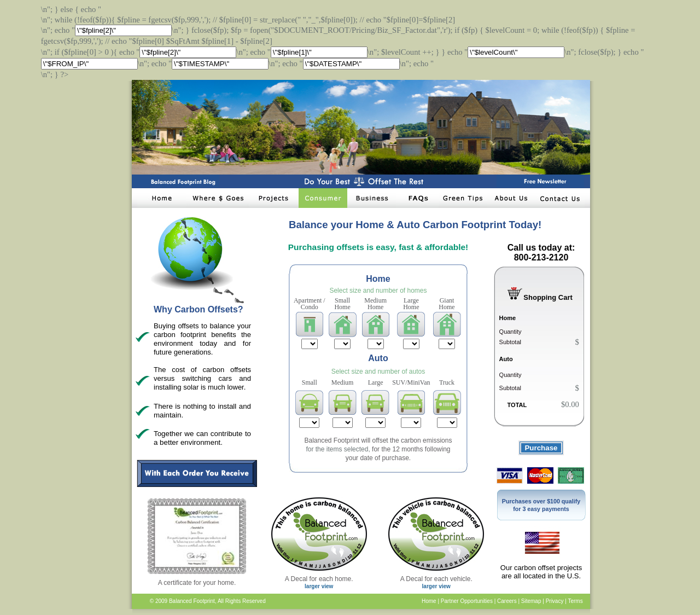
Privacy (555, 601)
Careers (507, 601)
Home (429, 601)
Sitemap (531, 601)
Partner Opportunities (467, 601)
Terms (575, 601)
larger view (319, 586)
